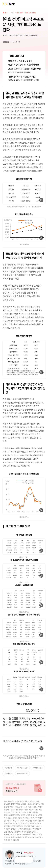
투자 (13, 13)
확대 (41, 200)
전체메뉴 (44, 4)
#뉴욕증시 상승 (22, 768)
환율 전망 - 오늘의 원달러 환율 (26, 13)
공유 (29, 860)
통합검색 (39, 4)
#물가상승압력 (22, 774)
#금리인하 (8, 768)
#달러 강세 (8, 774)
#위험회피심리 (38, 768)
